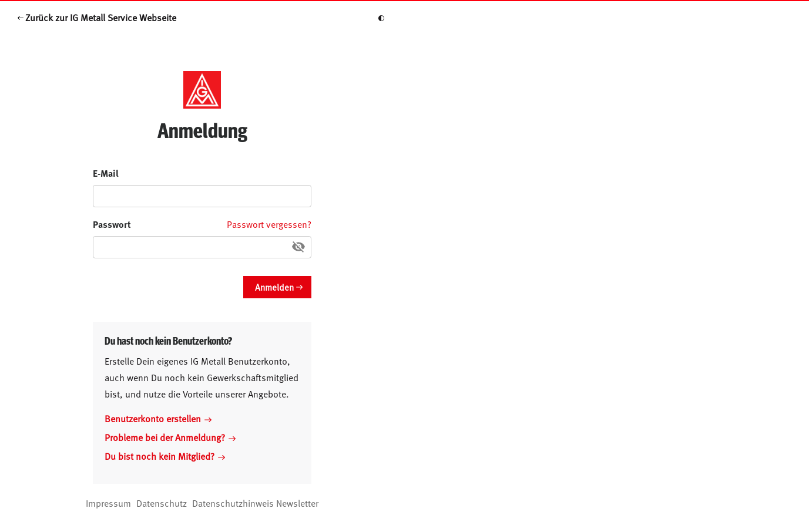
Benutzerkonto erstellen (158, 418)
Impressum (108, 503)
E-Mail (106, 173)
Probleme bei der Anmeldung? (170, 437)
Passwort (112, 224)
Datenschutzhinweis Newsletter (255, 503)
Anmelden (274, 287)
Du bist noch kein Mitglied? (165, 456)
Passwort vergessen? (269, 224)
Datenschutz (162, 503)
